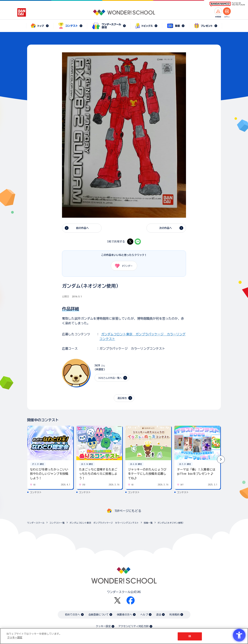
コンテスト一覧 (57, 523)
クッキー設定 (103, 626)
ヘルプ (144, 615)
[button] (221, 459)
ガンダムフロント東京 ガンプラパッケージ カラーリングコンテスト (104, 523)
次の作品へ (166, 228)
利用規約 (174, 615)
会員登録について (99, 615)
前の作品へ (83, 228)
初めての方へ (73, 615)
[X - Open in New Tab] (130, 242)
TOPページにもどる (128, 511)
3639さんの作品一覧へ (110, 378)
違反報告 (122, 398)
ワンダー (122, 266)
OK (190, 636)
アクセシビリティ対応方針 (133, 626)
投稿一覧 (148, 523)
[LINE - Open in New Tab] (138, 242)
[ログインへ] (227, 11)
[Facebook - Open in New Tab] (131, 600)
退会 (159, 615)
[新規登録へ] (218, 11)
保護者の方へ (124, 615)
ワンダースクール (36, 523)
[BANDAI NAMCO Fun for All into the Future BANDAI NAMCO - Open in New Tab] (227, 4)
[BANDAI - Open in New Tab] (22, 12)
